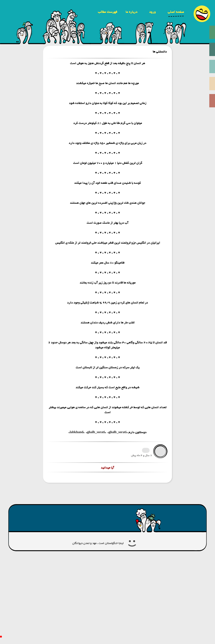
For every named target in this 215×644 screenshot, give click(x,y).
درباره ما (131, 12)
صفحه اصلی (176, 12)
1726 (146, 450)
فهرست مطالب (107, 12)
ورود (152, 12)
